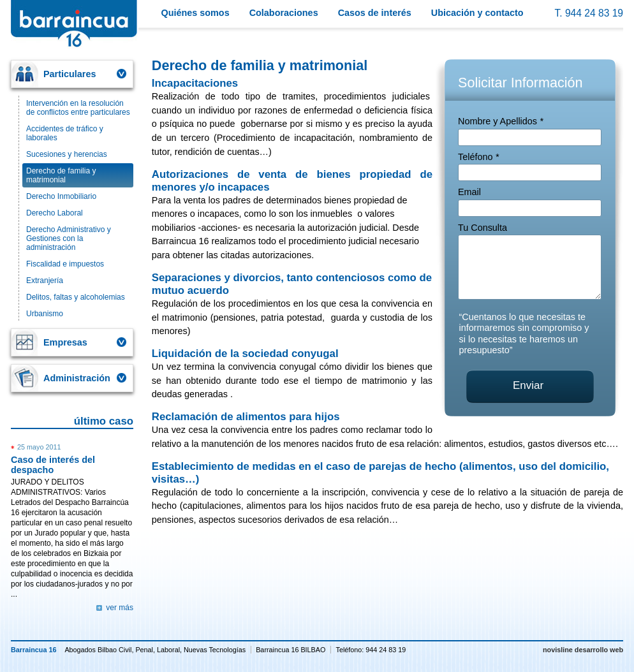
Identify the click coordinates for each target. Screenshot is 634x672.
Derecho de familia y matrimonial (61, 175)
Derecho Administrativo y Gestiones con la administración (69, 238)
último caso (104, 421)
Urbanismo (45, 314)
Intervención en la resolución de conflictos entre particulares (78, 108)
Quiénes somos (195, 13)
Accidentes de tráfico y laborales (65, 133)
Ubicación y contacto (477, 13)
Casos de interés (375, 13)
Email (469, 192)
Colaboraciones (284, 13)
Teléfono (478, 157)
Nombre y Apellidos (501, 121)
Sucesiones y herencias (67, 154)
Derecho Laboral (55, 213)
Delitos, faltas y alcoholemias (76, 297)
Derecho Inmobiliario (61, 196)
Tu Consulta (483, 228)
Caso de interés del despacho (53, 465)
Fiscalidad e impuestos (65, 264)
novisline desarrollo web (583, 650)
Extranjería (45, 281)
